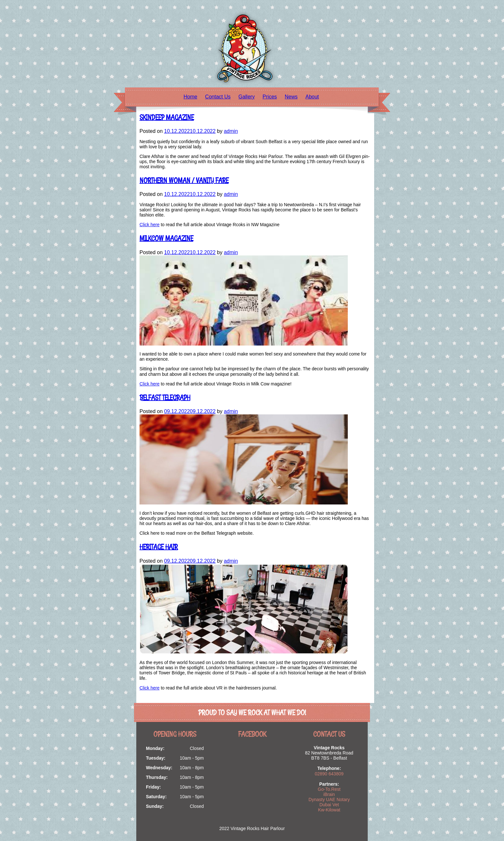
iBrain (329, 794)
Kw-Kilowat (329, 810)
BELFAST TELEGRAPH (165, 397)
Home (190, 97)
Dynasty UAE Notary (329, 799)
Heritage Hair (159, 547)
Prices (270, 97)
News (291, 97)
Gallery (247, 97)
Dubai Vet (329, 805)
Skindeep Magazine (167, 117)
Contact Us (218, 97)
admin (231, 131)
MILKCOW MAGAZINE (166, 238)
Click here (149, 225)
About (312, 97)
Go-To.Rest (329, 789)
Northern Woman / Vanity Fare (184, 180)
